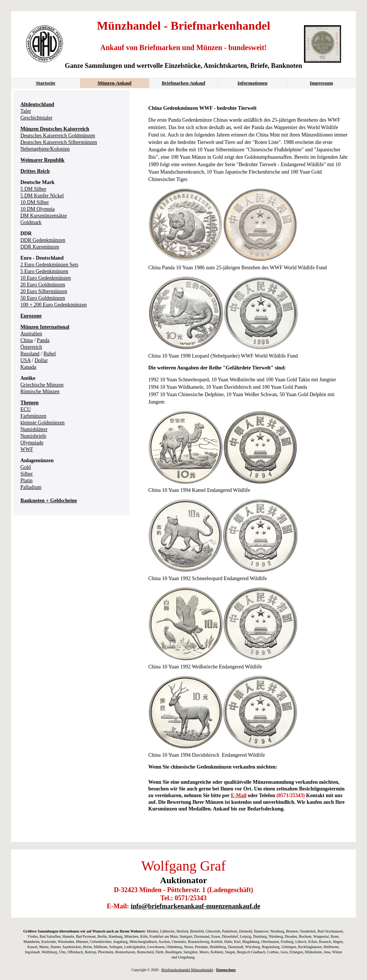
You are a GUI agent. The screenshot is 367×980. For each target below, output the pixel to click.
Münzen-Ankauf (115, 83)
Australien (31, 334)
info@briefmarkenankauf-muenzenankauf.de (196, 906)
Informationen (253, 83)
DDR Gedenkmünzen (43, 240)
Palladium (31, 487)
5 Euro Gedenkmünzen (44, 271)
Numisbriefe (33, 436)
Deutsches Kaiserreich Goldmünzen (58, 136)
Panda (43, 340)
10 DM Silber (35, 202)
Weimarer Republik (42, 160)
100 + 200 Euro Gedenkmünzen (54, 305)
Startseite (46, 83)
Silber (27, 474)
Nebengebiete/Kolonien (45, 149)
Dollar (41, 360)
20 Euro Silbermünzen (44, 291)
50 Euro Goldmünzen (43, 298)
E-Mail (239, 795)
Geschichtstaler (36, 118)
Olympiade (32, 443)
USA (25, 360)
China (27, 340)
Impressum (322, 83)
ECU (26, 409)
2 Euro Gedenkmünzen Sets (49, 265)
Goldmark (31, 222)
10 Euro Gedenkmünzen (46, 278)
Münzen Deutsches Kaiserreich (55, 129)
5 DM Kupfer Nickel (42, 196)
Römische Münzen (40, 392)
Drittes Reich (35, 171)
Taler (26, 111)
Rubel (49, 354)
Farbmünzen (33, 416)
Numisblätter (34, 429)
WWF (27, 449)
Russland (30, 354)
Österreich (31, 347)
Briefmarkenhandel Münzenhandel (187, 970)
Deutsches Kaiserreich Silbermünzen (59, 142)
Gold (26, 467)
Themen (29, 403)
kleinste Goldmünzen (42, 423)
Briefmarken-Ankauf (183, 83)
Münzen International (45, 327)
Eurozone (31, 316)
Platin (27, 481)
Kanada (28, 367)
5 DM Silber (33, 189)
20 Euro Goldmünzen (43, 285)
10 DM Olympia (38, 209)
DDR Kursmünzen (40, 247)
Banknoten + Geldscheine (49, 501)
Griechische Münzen (42, 385)
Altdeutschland (37, 104)
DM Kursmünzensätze (44, 216)
